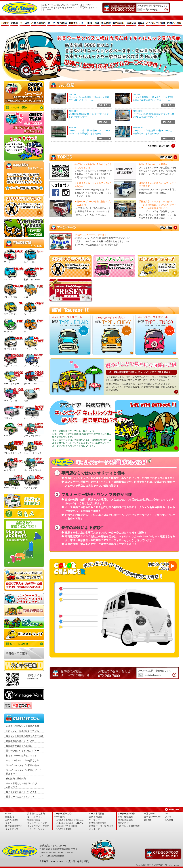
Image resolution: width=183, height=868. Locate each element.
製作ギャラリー (77, 23)
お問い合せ (123, 823)
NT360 (60, 826)
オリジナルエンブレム (24, 206)
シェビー (28, 314)
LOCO (74, 826)
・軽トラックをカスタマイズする (20, 792)
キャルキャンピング (24, 622)
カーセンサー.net (152, 817)
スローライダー (12, 366)
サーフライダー (12, 384)
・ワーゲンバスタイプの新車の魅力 (21, 765)
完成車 (14, 23)
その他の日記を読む (161, 146)
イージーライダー (33, 366)
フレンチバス (10, 297)
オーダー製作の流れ (64, 814)
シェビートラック (33, 453)
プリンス (8, 418)
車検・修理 (93, 23)
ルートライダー (32, 418)
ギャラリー (94, 820)
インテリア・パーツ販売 (24, 228)
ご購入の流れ (39, 23)
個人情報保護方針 (14, 826)
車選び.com (150, 814)
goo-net (147, 820)
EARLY (60, 820)
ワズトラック (30, 488)
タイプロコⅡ (10, 349)
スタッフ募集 (24, 665)
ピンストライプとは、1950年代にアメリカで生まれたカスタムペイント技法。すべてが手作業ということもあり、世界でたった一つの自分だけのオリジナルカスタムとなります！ (158, 266)
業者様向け (119, 23)
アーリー (8, 262)
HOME (5, 23)
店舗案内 (131, 23)
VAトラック (10, 470)
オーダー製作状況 (57, 23)
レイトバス (29, 262)
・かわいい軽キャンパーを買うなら (21, 760)
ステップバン (10, 314)
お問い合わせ (174, 23)
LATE (69, 820)
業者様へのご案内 (24, 653)
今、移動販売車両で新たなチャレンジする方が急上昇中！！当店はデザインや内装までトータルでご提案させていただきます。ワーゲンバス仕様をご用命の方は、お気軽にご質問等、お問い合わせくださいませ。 (114, 377)
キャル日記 (94, 829)
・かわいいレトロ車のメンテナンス (21, 731)
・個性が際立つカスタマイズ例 (19, 741)
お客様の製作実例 (98, 823)
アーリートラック (33, 436)
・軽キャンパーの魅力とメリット (20, 756)
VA (67, 826)
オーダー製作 (24, 92)
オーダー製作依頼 (126, 814)
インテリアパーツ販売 (38, 826)
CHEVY (80, 823)
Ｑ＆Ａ (24, 514)
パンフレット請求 (156, 23)
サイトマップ (12, 829)
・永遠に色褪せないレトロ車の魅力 (21, 726)
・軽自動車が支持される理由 (18, 746)
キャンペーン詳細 (169, 228)
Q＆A (141, 23)
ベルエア (8, 280)
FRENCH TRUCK (65, 823)
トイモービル (30, 349)
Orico (167, 814)
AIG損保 (169, 820)
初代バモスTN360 (33, 280)
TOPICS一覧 (169, 157)
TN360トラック (11, 488)
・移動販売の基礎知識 (15, 779)
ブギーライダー (12, 401)
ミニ (26, 297)
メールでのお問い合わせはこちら (154, 8)
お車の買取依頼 (24, 580)
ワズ (26, 401)
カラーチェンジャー (37, 829)
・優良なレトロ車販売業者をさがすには (24, 736)
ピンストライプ (24, 634)
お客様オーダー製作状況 (101, 826)
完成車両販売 (96, 817)
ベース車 (25, 23)
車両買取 (106, 23)
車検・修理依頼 (24, 644)
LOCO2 (60, 829)
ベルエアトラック (33, 470)
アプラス (169, 817)
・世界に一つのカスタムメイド (19, 797)
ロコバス (28, 332)
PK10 (69, 829)
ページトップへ (172, 809)
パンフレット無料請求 (24, 501)
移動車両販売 (24, 611)
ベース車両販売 (24, 108)
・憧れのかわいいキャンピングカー (21, 751)
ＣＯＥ (7, 436)
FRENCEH (79, 820)
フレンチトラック (13, 453)
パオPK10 (8, 332)
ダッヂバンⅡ (30, 384)
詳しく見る (104, 105)
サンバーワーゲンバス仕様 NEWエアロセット (24, 599)
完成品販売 (24, 123)
